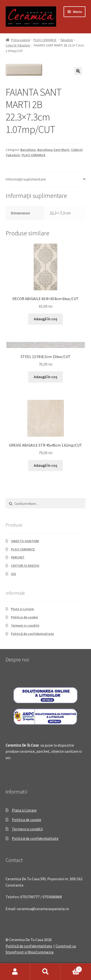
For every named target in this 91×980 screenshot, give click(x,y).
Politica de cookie (24, 617)
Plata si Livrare (22, 609)
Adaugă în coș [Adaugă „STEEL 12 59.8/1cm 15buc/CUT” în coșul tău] (45, 377)
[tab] (46, 179)
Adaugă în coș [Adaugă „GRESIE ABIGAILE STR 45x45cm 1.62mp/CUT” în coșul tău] (45, 465)
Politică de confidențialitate (32, 634)
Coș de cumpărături (71, 968)
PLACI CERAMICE (45, 40)
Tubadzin (67, 40)
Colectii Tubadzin (18, 45)
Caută (45, 972)
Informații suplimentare (26, 179)
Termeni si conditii (25, 625)
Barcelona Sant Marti (53, 150)
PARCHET (18, 557)
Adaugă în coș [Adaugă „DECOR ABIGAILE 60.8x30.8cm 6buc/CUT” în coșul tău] (45, 319)
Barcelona (28, 150)
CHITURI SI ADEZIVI (25, 566)
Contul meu (15, 972)
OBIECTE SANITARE (25, 541)
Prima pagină (21, 40)
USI (13, 574)
